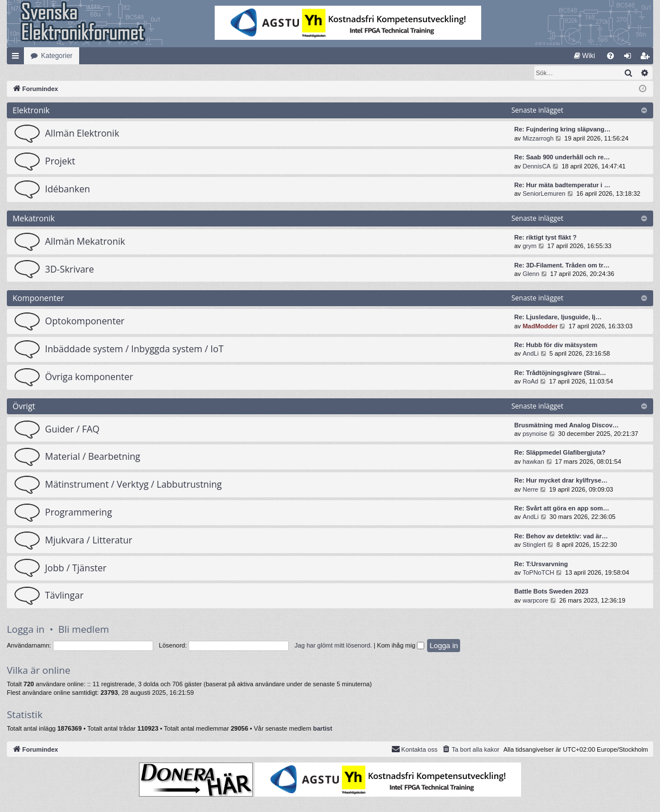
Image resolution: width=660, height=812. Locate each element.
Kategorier (57, 56)
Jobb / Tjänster (76, 568)
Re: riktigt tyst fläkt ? (545, 238)
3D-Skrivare (69, 270)
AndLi (531, 354)
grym (530, 246)
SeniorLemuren (544, 194)
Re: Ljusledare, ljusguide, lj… (558, 318)
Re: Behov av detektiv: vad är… (561, 537)
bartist (323, 729)
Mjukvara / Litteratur (89, 541)
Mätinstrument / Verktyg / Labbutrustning (133, 485)
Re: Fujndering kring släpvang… (562, 130)
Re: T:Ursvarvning (541, 564)
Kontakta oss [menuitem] (415, 749)
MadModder (540, 327)
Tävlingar (64, 596)
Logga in (26, 630)
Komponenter (38, 298)
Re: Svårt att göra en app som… (562, 509)
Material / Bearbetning (93, 457)
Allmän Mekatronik (85, 242)
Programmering (79, 513)
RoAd (531, 382)
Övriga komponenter (89, 377)
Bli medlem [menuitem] (647, 58)
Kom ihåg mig (401, 646)
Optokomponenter (85, 321)
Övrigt (24, 407)
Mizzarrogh (538, 139)
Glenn (531, 274)
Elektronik (31, 111)
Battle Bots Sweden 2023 (551, 592)
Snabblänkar (18, 58)
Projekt (60, 162)
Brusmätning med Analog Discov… (567, 426)
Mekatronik (34, 219)
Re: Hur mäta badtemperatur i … (562, 186)
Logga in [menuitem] (630, 58)
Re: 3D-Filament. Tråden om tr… (562, 266)
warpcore (536, 601)
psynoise (535, 434)
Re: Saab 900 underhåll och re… (562, 158)
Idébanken (67, 189)
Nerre (531, 490)
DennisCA (537, 167)
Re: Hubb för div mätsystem (556, 345)
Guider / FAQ (72, 430)
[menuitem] (585, 56)
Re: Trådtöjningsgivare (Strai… (560, 373)
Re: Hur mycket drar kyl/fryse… (561, 481)
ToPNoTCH (539, 573)
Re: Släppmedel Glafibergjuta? (560, 453)
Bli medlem (83, 630)
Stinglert (534, 545)
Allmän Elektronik (82, 134)
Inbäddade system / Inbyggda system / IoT (134, 349)
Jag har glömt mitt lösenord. (333, 646)
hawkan (534, 462)
